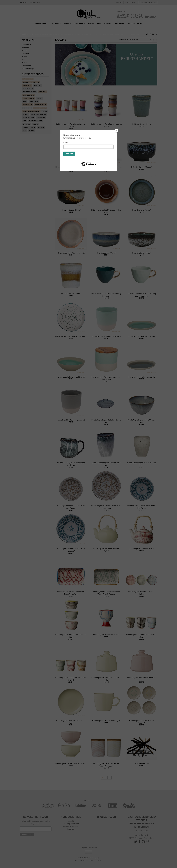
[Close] (117, 131)
